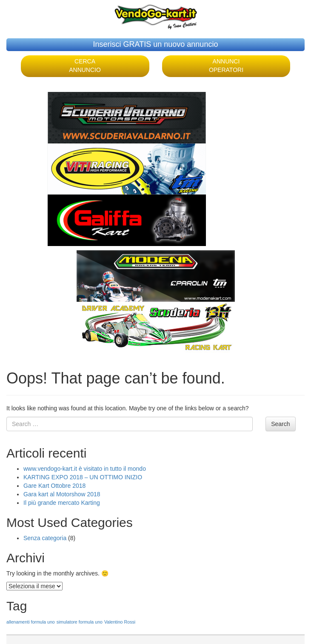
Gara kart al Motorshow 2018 (62, 494)
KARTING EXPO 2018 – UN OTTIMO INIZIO (83, 477)
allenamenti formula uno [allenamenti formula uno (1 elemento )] (31, 622)
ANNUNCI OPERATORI (226, 66)
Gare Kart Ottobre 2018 (54, 486)
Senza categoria (45, 538)
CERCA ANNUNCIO (85, 66)
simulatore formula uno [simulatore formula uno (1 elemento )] (80, 622)
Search (280, 424)
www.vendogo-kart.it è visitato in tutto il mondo (85, 469)
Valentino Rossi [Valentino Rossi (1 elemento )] (120, 622)
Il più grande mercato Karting (62, 503)
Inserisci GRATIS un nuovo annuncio (156, 44)
